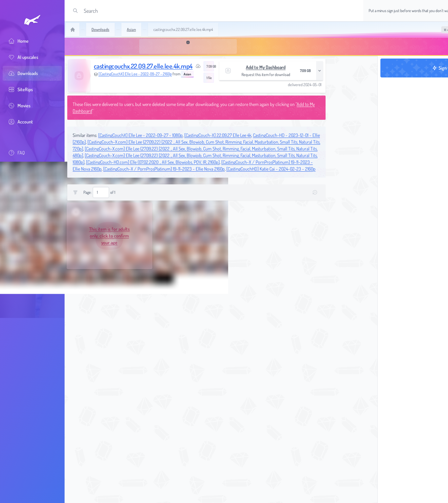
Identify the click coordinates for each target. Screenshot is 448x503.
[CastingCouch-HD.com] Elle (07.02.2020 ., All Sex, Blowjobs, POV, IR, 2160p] (153, 162)
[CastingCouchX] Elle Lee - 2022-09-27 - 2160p (135, 74)
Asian (187, 74)
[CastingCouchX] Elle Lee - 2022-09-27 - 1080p (140, 135)
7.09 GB (210, 66)
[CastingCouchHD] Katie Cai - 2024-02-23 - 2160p (271, 169)
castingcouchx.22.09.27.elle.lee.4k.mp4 (143, 66)
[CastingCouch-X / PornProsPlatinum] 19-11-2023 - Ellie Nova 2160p (164, 169)
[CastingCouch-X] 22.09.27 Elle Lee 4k (218, 135)
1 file (209, 78)
